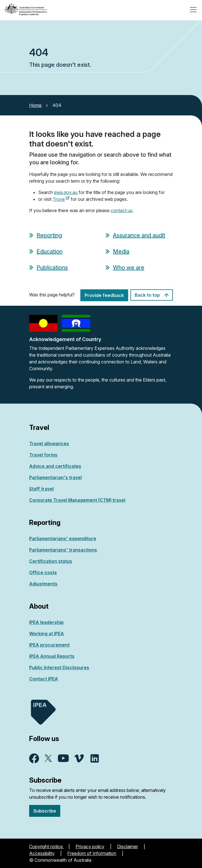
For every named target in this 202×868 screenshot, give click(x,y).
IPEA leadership (46, 622)
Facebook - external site (34, 758)
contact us (122, 210)
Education (50, 251)
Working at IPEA (47, 634)
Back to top (152, 295)
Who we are (129, 268)
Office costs (43, 572)
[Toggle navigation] (193, 10)
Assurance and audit (139, 235)
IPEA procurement (49, 645)
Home (35, 105)
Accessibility (42, 853)
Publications (52, 268)
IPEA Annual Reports (52, 656)
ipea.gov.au (66, 192)
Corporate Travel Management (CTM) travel (77, 500)
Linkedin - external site (95, 758)
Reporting (49, 235)
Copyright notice (47, 847)
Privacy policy (90, 847)
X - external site (48, 758)
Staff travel (41, 489)
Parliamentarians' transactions (63, 550)
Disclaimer (128, 847)
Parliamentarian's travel (55, 477)
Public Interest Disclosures (59, 667)
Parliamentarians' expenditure (63, 539)
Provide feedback (104, 295)
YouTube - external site (63, 758)
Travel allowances (49, 443)
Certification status (51, 561)
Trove (61, 199)
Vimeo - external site (79, 758)
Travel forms (43, 455)
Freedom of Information (92, 853)
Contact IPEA (44, 679)
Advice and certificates (55, 466)
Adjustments (43, 584)
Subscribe (45, 811)
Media (121, 251)
